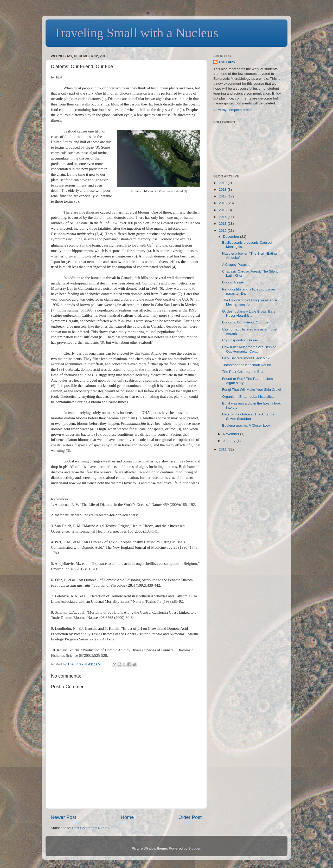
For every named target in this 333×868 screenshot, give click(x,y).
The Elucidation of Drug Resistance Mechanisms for (250, 302)
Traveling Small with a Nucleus (136, 33)
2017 (223, 196)
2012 (223, 231)
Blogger (194, 848)
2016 (223, 203)
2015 (223, 210)
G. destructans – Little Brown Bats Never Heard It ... (249, 313)
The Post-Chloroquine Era (242, 372)
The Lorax (76, 664)
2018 (223, 190)
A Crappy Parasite (236, 265)
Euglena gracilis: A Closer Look (246, 425)
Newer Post (63, 817)
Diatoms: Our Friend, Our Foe (245, 322)
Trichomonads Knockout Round (247, 365)
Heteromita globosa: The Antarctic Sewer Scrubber (249, 416)
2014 (223, 217)
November (232, 434)
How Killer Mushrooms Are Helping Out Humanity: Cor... (249, 349)
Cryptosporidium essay (240, 340)
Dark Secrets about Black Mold (246, 358)
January (230, 441)
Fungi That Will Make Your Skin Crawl (252, 390)
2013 (223, 224)
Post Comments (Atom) (91, 828)
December (232, 237)
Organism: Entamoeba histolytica (248, 397)
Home (127, 817)
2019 (223, 183)
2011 (223, 449)
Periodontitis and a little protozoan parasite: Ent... (249, 291)
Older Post (190, 817)
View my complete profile (233, 110)
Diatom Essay (233, 282)
